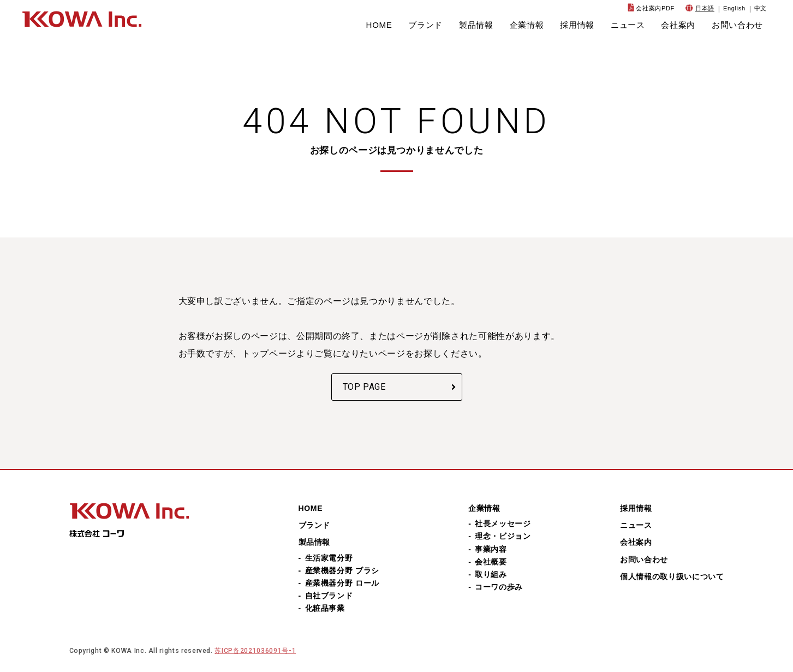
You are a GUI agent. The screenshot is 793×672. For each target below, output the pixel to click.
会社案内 (678, 25)
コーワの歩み (499, 587)
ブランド (425, 25)
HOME (379, 25)
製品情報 (476, 25)
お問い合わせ (737, 25)
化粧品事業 (325, 608)
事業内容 (491, 549)
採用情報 (577, 25)
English (734, 8)
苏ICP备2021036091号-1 (255, 651)
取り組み (491, 574)
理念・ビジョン (503, 536)
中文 (761, 8)
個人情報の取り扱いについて (672, 576)
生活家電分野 (329, 558)
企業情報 (527, 25)
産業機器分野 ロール (342, 583)
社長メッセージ (503, 524)
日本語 (705, 8)
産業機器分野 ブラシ (342, 570)
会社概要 (491, 562)
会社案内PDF (655, 8)
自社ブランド (329, 596)
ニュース (628, 25)
